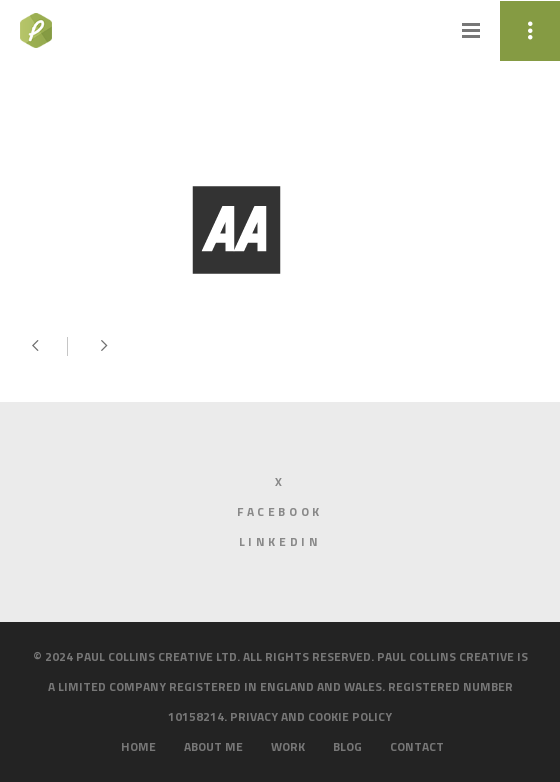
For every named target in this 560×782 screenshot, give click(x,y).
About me (213, 746)
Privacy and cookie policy (311, 716)
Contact (417, 746)
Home (138, 746)
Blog (347, 746)
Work (288, 746)
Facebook (280, 511)
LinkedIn (280, 541)
